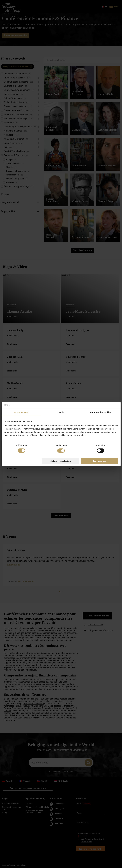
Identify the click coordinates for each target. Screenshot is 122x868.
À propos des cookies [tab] (101, 412)
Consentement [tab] (21, 412)
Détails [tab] (61, 412)
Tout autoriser (100, 461)
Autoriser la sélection (61, 461)
